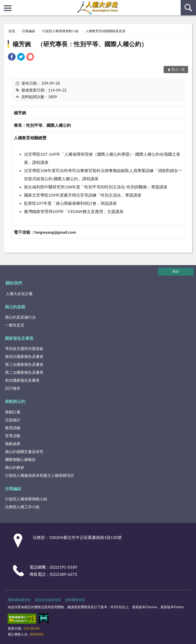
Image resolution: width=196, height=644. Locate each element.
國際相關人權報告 (20, 459)
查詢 (188, 8)
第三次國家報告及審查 (24, 364)
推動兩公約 (15, 401)
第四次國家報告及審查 (24, 356)
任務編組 (29, 31)
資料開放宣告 (75, 600)
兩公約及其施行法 (20, 317)
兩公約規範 (15, 307)
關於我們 (14, 283)
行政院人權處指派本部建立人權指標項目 (40, 475)
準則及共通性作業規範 (24, 348)
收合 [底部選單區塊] (176, 271)
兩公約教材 (15, 467)
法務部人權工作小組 (22, 507)
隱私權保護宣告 (19, 600)
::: (4, 4)
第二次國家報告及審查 (24, 372)
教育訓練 (13, 428)
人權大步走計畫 (19, 293)
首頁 (12, 31)
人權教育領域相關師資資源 (105, 31)
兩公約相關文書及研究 (24, 451)
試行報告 (13, 388)
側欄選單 (8, 8)
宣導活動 (13, 436)
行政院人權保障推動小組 (60, 31)
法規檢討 (13, 420)
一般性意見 (15, 325)
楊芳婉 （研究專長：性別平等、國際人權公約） (80, 44)
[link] (12, 57)
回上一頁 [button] (178, 69)
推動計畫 (13, 412)
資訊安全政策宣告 (48, 600)
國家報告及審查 (19, 338)
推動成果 (13, 444)
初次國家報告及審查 (22, 380)
